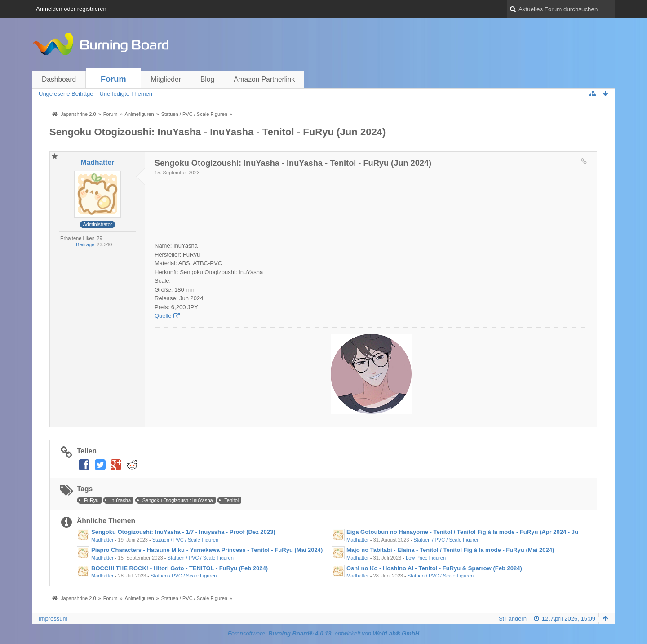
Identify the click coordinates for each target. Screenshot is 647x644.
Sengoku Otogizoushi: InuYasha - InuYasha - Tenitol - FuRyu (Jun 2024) (217, 132)
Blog (207, 79)
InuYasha (120, 500)
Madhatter (102, 540)
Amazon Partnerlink (264, 79)
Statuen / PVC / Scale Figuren (185, 540)
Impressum (53, 619)
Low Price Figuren (426, 558)
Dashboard (59, 79)
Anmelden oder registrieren (71, 9)
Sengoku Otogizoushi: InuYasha (178, 500)
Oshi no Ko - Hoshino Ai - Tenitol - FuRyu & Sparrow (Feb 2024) (434, 568)
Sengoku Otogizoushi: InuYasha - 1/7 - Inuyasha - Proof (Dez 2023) (183, 532)
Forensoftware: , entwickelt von (323, 633)
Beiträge (85, 244)
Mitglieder (166, 79)
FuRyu (91, 500)
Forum (113, 79)
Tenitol (231, 500)
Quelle (163, 316)
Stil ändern (513, 619)
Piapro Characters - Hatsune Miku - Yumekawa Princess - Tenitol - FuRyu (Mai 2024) (207, 550)
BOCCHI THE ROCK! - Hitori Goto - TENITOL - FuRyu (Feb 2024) (179, 568)
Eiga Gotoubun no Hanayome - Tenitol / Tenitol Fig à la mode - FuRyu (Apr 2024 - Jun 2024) (472, 532)
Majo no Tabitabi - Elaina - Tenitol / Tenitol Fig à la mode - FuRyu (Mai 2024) (450, 550)
